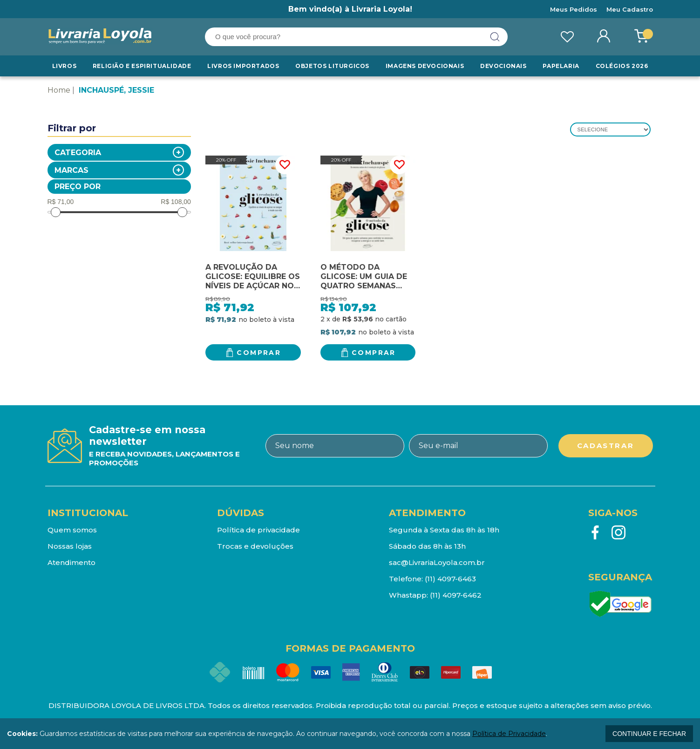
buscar (495, 37)
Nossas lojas (70, 546)
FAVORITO (285, 165)
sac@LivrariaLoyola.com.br (437, 562)
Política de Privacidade (509, 734)
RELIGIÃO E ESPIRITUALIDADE (142, 66)
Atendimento (71, 562)
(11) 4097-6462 (456, 595)
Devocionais (503, 66)
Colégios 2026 (622, 66)
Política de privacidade (258, 530)
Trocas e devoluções (255, 546)
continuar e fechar (649, 734)
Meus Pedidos (574, 9)
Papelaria (561, 66)
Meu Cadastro (630, 9)
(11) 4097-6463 (450, 579)
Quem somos (72, 530)
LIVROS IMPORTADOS (243, 66)
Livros (65, 66)
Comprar (259, 353)
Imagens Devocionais (425, 66)
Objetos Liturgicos (332, 66)
